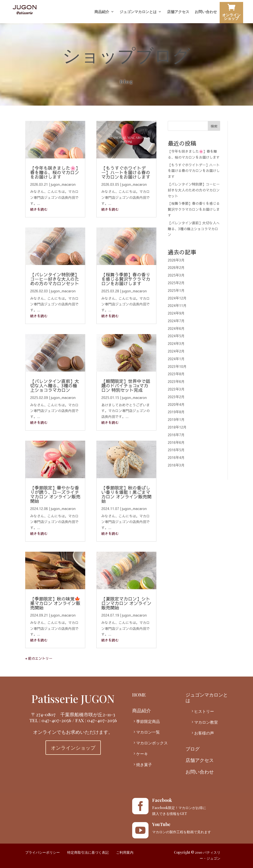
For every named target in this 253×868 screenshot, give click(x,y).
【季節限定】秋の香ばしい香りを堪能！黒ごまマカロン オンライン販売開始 (126, 494)
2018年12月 (177, 427)
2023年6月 (176, 381)
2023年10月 (177, 366)
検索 (214, 126)
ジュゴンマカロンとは (138, 12)
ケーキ (142, 754)
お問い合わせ (206, 12)
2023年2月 (176, 397)
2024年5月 (176, 336)
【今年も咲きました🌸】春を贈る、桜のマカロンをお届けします (55, 172)
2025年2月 (176, 283)
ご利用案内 (125, 852)
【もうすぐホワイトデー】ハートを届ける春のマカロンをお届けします (126, 172)
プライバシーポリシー (42, 852)
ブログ (193, 749)
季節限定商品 (148, 721)
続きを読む (39, 209)
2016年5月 (176, 450)
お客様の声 (204, 733)
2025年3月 (176, 275)
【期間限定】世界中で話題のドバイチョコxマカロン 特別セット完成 (126, 386)
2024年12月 (177, 298)
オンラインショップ (231, 13)
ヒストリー (204, 711)
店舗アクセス (178, 12)
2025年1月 (176, 290)
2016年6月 (176, 442)
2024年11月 (177, 305)
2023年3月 (176, 389)
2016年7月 (176, 435)
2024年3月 (176, 343)
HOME (139, 695)
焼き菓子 (144, 764)
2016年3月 (176, 465)
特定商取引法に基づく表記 (88, 852)
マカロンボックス (152, 743)
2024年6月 (176, 328)
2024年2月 (176, 351)
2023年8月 (176, 374)
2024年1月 (176, 359)
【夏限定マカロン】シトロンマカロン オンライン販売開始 (126, 603)
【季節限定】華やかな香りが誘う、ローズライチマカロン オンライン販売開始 (55, 494)
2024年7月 (176, 321)
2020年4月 (176, 404)
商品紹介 (102, 12)
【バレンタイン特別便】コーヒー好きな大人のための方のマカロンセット (55, 279)
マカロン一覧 (148, 732)
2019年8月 (176, 412)
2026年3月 (176, 260)
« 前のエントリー (39, 658)
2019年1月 (176, 419)
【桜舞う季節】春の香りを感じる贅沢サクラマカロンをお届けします (126, 279)
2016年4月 (176, 457)
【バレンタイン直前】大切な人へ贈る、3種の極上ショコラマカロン (55, 386)
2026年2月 (176, 267)
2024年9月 (176, 313)
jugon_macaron (63, 184)
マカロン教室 (206, 722)
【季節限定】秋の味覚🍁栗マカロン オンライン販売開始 (55, 603)
